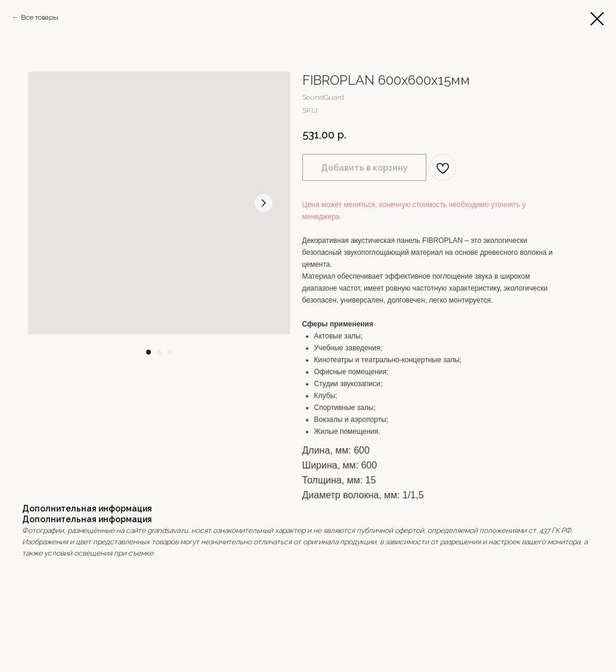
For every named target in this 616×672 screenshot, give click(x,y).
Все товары (40, 17)
